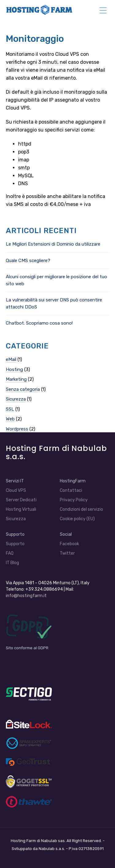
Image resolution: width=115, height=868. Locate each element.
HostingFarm (73, 481)
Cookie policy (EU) (77, 519)
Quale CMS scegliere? (28, 261)
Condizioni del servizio (81, 509)
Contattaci (71, 490)
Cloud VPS (16, 490)
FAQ (10, 553)
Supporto (15, 534)
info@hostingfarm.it (26, 596)
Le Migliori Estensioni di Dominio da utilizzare (53, 244)
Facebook (69, 544)
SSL (10, 409)
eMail (11, 359)
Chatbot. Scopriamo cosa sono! (39, 323)
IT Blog (12, 563)
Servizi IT (15, 481)
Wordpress (17, 429)
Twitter (67, 553)
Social (66, 534)
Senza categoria (23, 389)
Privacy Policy (74, 500)
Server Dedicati (21, 500)
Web (10, 419)
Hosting (14, 369)
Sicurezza (16, 399)
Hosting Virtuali (21, 509)
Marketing (16, 379)
